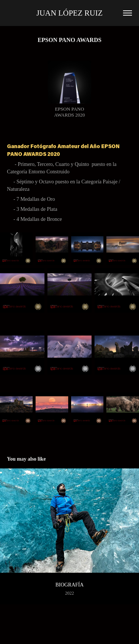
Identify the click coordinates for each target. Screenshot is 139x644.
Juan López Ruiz (69, 13)
